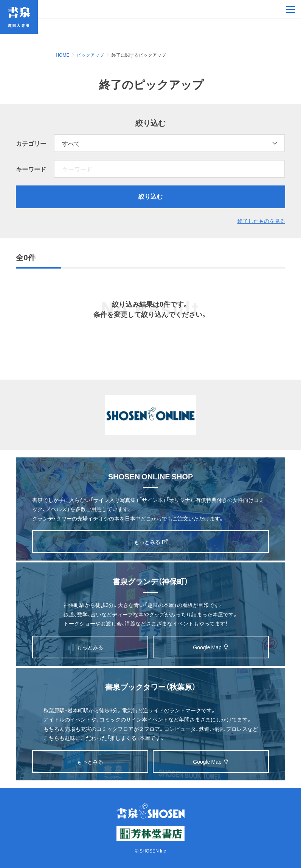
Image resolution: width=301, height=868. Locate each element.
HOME (62, 55)
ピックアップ (90, 55)
